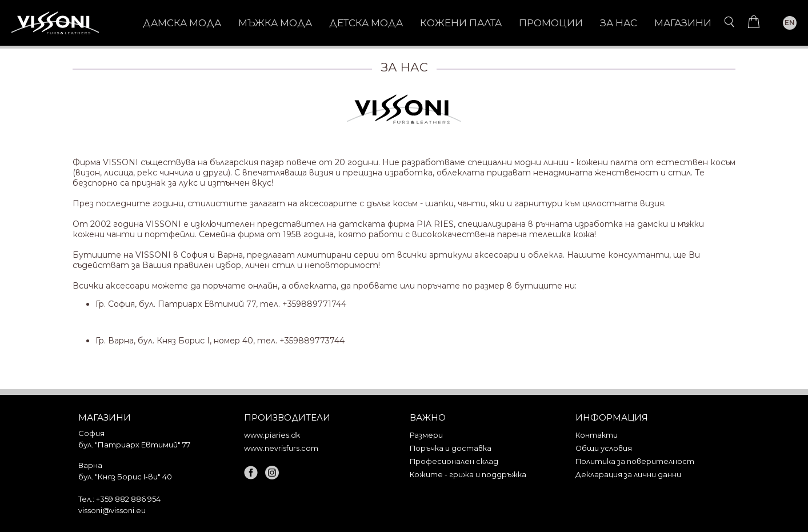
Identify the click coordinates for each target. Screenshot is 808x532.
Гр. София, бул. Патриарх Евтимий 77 (176, 304)
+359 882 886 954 (128, 499)
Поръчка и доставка (451, 448)
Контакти (597, 435)
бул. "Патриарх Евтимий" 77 (134, 445)
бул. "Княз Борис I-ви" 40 (125, 477)
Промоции (551, 23)
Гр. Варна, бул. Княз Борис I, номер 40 (174, 341)
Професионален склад (454, 461)
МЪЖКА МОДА (275, 23)
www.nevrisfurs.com (281, 448)
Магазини (683, 23)
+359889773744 (312, 341)
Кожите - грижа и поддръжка (468, 475)
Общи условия (604, 448)
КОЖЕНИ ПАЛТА (461, 23)
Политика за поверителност (635, 461)
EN (790, 23)
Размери (426, 435)
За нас (619, 23)
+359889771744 (314, 304)
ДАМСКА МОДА (182, 23)
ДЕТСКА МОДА (366, 23)
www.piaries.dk (272, 435)
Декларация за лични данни (628, 475)
